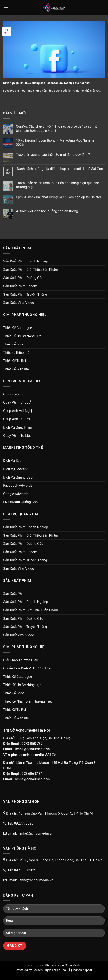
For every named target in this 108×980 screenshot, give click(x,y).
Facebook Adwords (18, 485)
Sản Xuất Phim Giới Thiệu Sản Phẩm (31, 270)
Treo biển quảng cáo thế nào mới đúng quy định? (53, 155)
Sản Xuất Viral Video (19, 303)
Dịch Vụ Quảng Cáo (18, 477)
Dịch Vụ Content (15, 469)
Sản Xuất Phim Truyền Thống (25, 295)
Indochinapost (82, 970)
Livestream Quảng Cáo (20, 502)
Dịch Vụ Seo (12, 461)
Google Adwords (16, 494)
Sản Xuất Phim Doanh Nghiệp (26, 261)
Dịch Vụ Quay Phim (18, 427)
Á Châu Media (71, 965)
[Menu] (6, 7)
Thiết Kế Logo (14, 344)
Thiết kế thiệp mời (17, 353)
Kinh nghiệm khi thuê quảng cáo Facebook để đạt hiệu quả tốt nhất (47, 83)
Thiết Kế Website (16, 369)
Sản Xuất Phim (14, 594)
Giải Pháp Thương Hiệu (21, 660)
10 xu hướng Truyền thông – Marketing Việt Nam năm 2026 (57, 142)
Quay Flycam (13, 394)
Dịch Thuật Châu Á (58, 970)
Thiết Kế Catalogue (18, 328)
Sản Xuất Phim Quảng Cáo (23, 278)
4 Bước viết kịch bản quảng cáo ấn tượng (47, 211)
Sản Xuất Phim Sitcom (20, 286)
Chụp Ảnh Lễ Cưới (17, 419)
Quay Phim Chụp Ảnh (19, 402)
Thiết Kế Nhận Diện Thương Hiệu (28, 701)
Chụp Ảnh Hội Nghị (18, 411)
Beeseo (38, 970)
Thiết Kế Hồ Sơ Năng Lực (22, 336)
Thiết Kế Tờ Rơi (15, 361)
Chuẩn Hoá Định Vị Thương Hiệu (28, 668)
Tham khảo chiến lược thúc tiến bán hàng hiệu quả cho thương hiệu (58, 185)
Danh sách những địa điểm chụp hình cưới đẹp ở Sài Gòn (60, 169)
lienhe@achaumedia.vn (32, 749)
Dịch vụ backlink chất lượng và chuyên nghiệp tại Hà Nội (58, 197)
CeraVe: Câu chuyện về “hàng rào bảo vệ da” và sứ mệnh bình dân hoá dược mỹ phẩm (59, 129)
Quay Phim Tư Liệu (17, 436)
